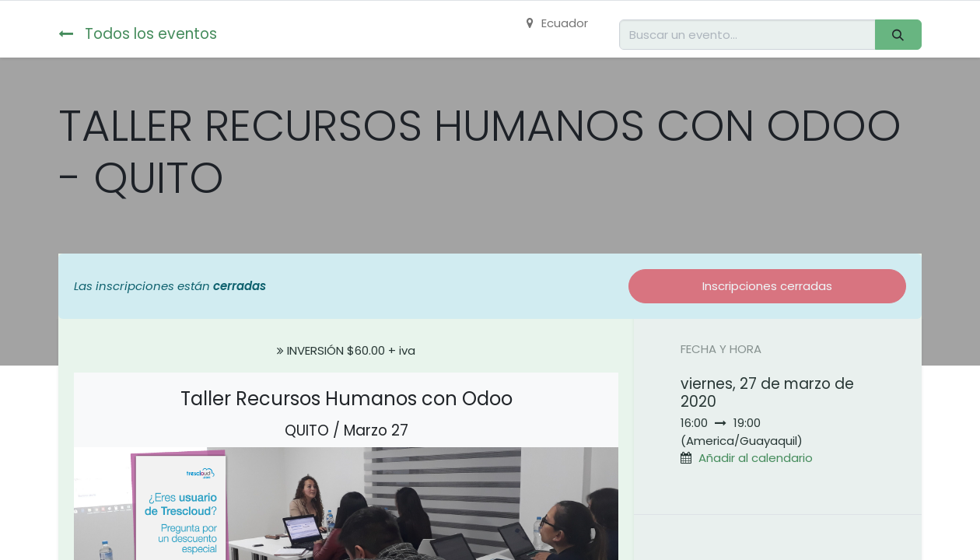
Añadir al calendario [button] (756, 458)
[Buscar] (898, 35)
